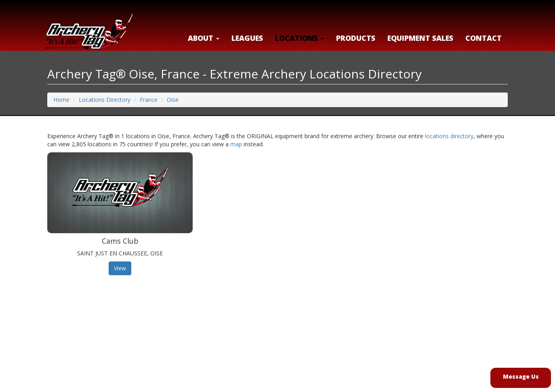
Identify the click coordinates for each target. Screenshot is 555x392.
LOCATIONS (300, 38)
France (149, 100)
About (204, 38)
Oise (173, 100)
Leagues (247, 38)
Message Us (521, 376)
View (120, 268)
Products (356, 38)
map (236, 144)
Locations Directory (105, 100)
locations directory (449, 136)
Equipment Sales (420, 38)
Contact (484, 38)
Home (61, 100)
